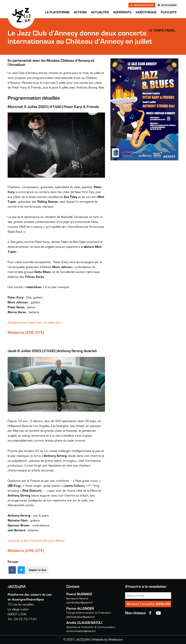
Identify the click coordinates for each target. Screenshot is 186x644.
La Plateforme (57, 12)
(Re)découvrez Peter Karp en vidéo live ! (34, 323)
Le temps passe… (163, 31)
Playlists (169, 12)
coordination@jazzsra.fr (80, 603)
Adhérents (122, 12)
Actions (80, 12)
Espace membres (167, 5)
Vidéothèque (146, 12)
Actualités (100, 12)
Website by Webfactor (108, 640)
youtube (158, 613)
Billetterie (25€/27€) (26, 333)
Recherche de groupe (142, 5)
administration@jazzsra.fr (81, 617)
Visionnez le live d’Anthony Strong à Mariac (36, 541)
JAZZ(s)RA (21, 15)
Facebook (150, 613)
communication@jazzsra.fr (81, 631)
